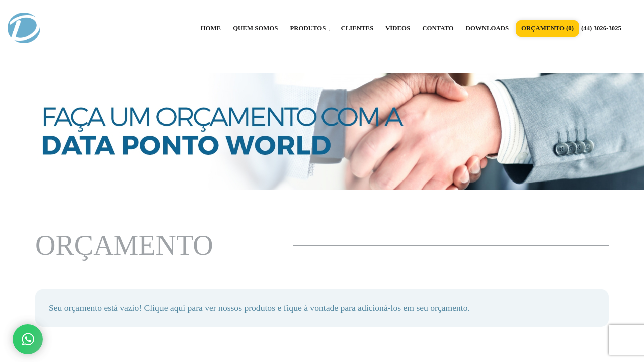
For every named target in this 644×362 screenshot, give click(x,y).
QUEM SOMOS (255, 28)
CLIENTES (357, 28)
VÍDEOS (398, 28)
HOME (211, 28)
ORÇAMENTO (547, 28)
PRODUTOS (310, 28)
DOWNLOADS (487, 28)
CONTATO (438, 28)
